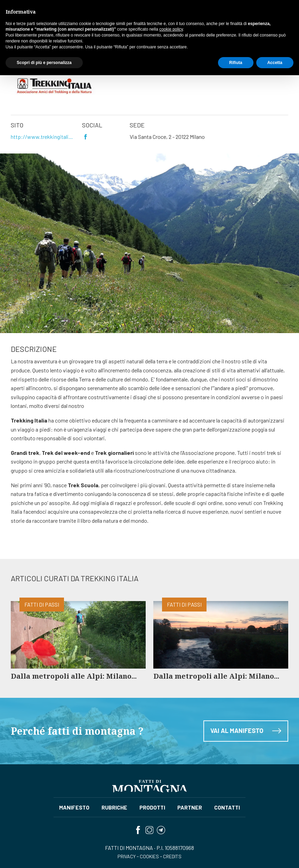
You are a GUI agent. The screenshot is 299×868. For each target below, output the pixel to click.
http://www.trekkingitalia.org (43, 137)
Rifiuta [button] (236, 855)
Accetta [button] (275, 855)
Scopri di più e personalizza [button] (44, 855)
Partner (35, 44)
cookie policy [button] (171, 822)
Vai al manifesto (246, 758)
